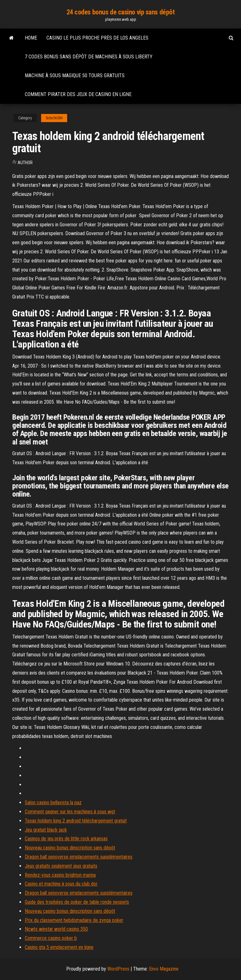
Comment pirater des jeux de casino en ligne (78, 94)
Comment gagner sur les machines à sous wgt (70, 812)
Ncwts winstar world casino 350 (56, 929)
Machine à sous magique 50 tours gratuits (75, 75)
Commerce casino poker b (51, 938)
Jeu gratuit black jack (46, 830)
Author (25, 163)
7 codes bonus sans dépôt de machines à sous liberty (89, 57)
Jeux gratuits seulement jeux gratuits (61, 866)
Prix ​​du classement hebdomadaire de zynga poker (74, 920)
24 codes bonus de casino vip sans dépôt (121, 12)
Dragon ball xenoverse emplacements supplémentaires (79, 857)
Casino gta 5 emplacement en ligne (59, 947)
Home (31, 38)
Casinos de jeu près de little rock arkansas (66, 839)
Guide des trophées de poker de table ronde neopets (77, 902)
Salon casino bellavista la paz (53, 802)
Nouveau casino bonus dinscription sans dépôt (70, 848)
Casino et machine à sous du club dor (61, 884)
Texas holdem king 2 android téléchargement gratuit (76, 821)
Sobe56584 (54, 118)
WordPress (118, 969)
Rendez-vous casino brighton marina (60, 875)
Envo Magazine (164, 969)
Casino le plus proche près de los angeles (97, 38)
